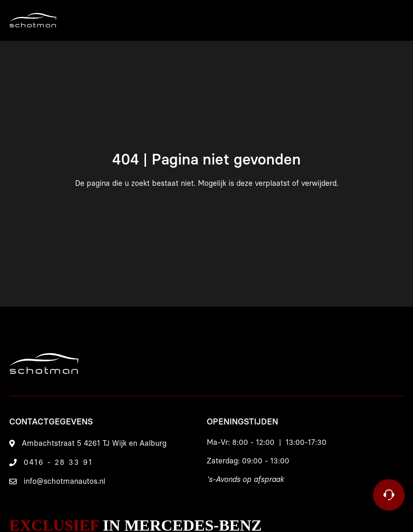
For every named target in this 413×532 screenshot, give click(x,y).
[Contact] (389, 495)
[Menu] (362, 20)
